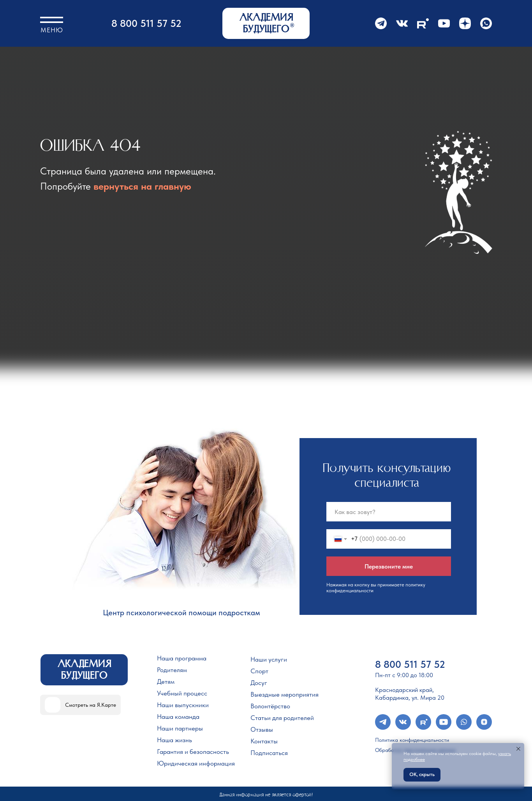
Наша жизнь (174, 740)
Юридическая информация (196, 763)
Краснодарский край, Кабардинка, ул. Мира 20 (410, 694)
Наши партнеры (180, 728)
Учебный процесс (182, 693)
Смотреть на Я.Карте (91, 705)
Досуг (259, 683)
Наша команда (178, 716)
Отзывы (262, 729)
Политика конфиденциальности (412, 740)
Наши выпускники (183, 705)
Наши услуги (269, 659)
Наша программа (182, 658)
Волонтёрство (270, 706)
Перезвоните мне (389, 566)
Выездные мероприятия (284, 694)
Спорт (259, 671)
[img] (53, 705)
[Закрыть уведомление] (518, 749)
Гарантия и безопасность (193, 752)
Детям (166, 681)
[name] (389, 512)
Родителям (172, 670)
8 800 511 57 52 (146, 23)
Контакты (264, 741)
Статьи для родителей (282, 718)
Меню (52, 30)
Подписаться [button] (269, 753)
